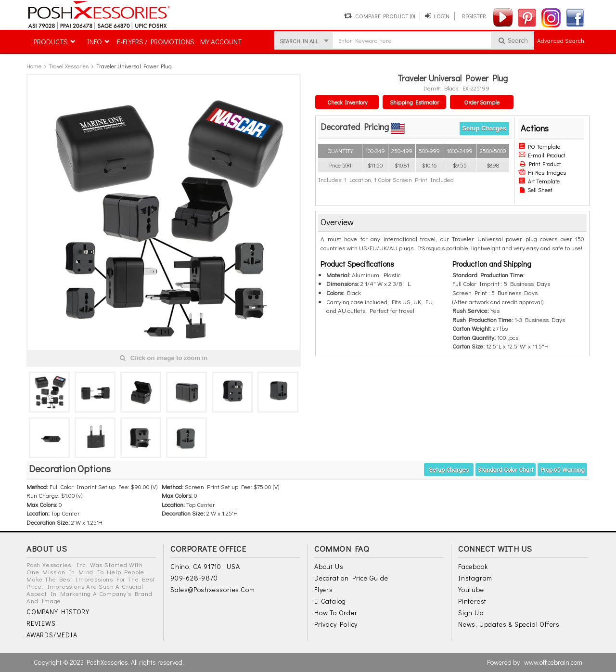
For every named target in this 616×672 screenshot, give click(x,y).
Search (513, 40)
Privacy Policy (336, 624)
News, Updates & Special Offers (509, 624)
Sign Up (471, 613)
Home (34, 66)
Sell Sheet (536, 190)
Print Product (540, 164)
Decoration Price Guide (351, 578)
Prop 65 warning (563, 469)
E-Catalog (330, 601)
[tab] (452, 223)
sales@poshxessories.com (212, 589)
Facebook (473, 566)
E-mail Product (542, 155)
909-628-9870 (194, 578)
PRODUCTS (51, 41)
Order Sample (482, 102)
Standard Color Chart (506, 469)
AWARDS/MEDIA (52, 635)
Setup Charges (484, 128)
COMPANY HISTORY (58, 612)
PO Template (539, 146)
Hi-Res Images (542, 172)
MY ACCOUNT (221, 41)
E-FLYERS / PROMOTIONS (156, 41)
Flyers (324, 589)
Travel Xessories (69, 66)
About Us (329, 566)
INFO (95, 41)
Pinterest (472, 601)
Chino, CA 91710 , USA (205, 566)
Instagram (475, 578)
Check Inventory (347, 102)
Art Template (539, 181)
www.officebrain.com (553, 662)
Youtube (471, 589)
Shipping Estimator (414, 102)
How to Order (336, 613)
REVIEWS (41, 623)
